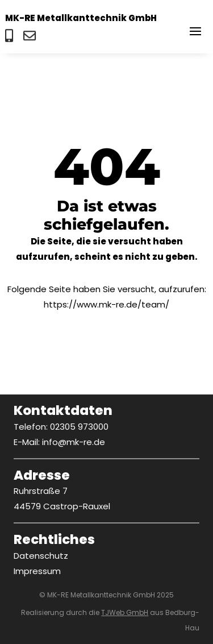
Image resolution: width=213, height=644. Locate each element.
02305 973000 (79, 427)
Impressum (37, 571)
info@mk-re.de (74, 442)
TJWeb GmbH (125, 612)
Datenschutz (41, 556)
